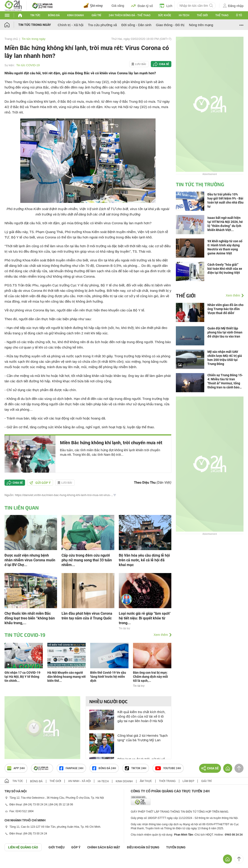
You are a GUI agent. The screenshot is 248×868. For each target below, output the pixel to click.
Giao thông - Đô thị (170, 25)
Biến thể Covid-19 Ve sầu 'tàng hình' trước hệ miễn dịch (108, 677)
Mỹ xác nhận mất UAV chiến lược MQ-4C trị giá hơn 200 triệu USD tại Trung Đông (225, 358)
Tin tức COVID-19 (28, 65)
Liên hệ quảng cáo (23, 847)
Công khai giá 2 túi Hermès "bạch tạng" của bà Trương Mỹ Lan (143, 738)
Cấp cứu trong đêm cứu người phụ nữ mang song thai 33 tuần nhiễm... (87, 560)
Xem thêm (161, 635)
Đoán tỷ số (142, 6)
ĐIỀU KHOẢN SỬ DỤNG (143, 847)
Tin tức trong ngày (35, 25)
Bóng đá (54, 15)
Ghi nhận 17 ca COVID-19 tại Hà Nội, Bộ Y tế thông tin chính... (22, 677)
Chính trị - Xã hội (71, 25)
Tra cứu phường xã (102, 25)
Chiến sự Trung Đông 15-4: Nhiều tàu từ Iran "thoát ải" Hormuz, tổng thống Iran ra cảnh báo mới (225, 381)
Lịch (166, 6)
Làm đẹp (188, 781)
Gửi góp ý (40, 483)
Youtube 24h (168, 768)
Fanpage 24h (71, 768)
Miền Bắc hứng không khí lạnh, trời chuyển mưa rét (111, 443)
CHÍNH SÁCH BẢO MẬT (104, 847)
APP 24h (16, 768)
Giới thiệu (56, 847)
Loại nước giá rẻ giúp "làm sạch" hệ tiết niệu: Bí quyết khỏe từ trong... (145, 618)
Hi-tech (184, 15)
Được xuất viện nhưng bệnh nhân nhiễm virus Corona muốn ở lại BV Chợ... (30, 560)
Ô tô (239, 15)
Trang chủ (11, 39)
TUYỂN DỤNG (176, 847)
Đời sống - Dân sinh (136, 25)
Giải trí (96, 15)
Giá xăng (118, 6)
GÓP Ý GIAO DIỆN (13, 862)
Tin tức (35, 15)
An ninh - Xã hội (79, 781)
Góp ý (76, 847)
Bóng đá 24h (104, 768)
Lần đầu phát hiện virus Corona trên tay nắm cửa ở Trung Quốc (87, 616)
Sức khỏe (165, 15)
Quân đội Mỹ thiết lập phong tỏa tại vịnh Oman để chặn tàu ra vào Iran (225, 332)
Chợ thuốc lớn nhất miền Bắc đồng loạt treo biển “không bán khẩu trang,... (30, 618)
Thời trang (167, 781)
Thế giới (202, 15)
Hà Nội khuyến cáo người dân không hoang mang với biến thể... (67, 677)
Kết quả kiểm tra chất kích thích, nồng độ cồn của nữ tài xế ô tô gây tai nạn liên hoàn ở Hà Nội (141, 716)
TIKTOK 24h (136, 768)
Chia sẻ (164, 64)
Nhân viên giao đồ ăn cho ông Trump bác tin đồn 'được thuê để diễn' (225, 309)
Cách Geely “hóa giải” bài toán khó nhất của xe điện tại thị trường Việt (225, 269)
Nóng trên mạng (201, 25)
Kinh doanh (76, 15)
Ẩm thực (146, 781)
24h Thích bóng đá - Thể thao (130, 15)
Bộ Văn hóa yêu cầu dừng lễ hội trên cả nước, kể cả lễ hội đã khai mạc (144, 560)
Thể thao (222, 15)
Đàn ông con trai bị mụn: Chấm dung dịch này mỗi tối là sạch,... (150, 677)
